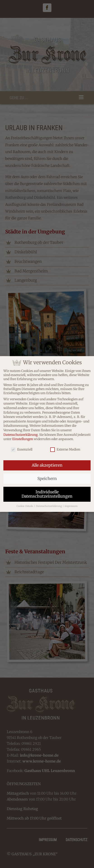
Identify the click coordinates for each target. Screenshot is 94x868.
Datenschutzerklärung (20, 433)
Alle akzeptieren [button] (47, 464)
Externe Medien (65, 448)
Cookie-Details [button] (25, 505)
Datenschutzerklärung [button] (49, 505)
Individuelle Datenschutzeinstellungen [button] (47, 493)
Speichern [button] (47, 477)
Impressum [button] (71, 505)
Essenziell (22, 448)
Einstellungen (23, 438)
